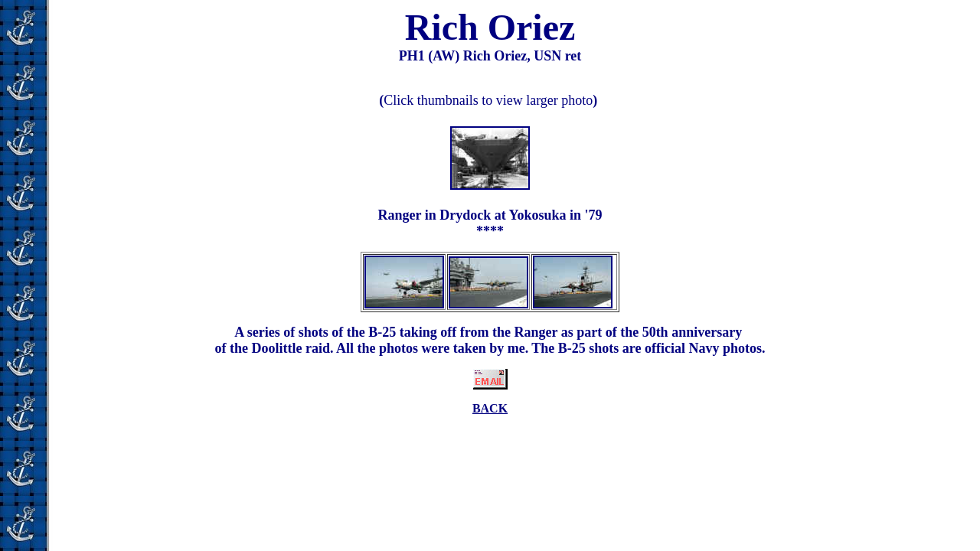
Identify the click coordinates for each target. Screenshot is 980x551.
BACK (490, 408)
